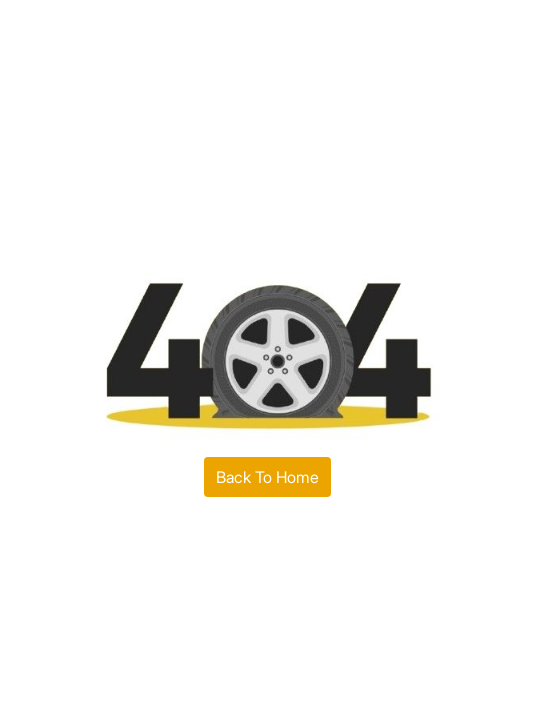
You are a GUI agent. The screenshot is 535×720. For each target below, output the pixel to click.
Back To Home (267, 477)
